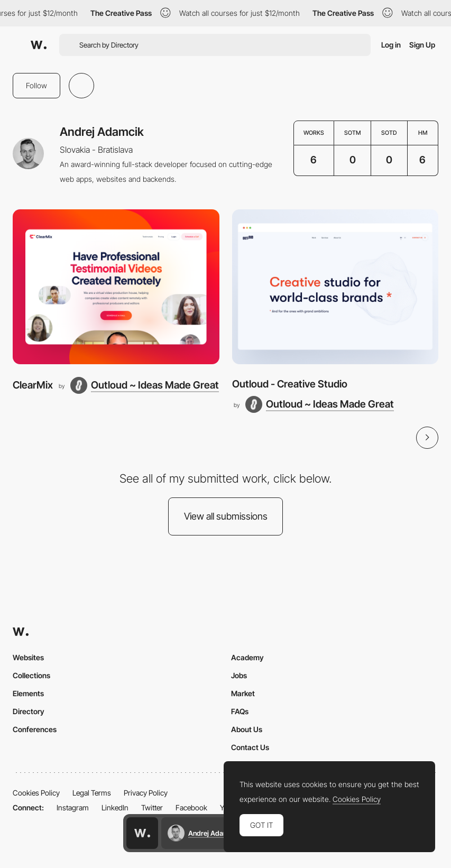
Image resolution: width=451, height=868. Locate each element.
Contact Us (250, 747)
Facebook (191, 807)
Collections (31, 675)
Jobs (239, 675)
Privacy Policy (146, 793)
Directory (29, 711)
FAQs (240, 711)
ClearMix (33, 385)
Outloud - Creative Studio (290, 384)
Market (243, 693)
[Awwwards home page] (142, 833)
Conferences (35, 729)
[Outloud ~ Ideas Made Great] (145, 385)
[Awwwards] (39, 45)
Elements (28, 693)
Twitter (152, 807)
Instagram (73, 807)
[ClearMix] (116, 287)
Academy (247, 657)
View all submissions (226, 516)
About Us (247, 729)
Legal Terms (92, 793)
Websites (28, 657)
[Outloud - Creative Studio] (335, 287)
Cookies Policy (36, 793)
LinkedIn (115, 807)
